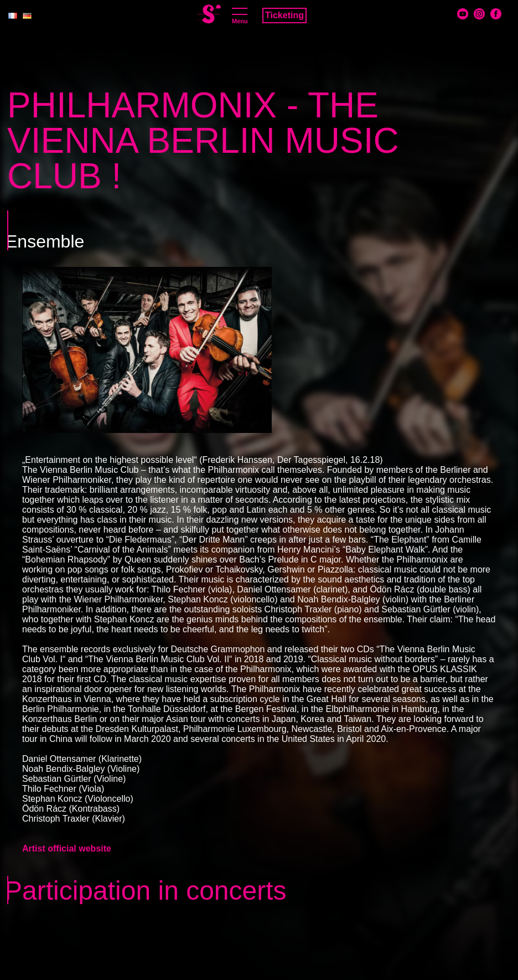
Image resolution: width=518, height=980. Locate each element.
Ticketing (284, 15)
